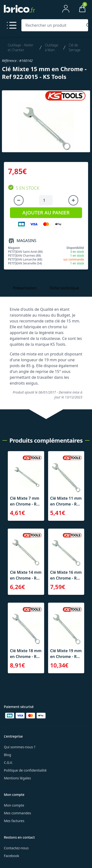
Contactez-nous (16, 848)
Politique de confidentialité (25, 770)
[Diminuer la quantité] (19, 200)
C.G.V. (8, 763)
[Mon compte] (66, 9)
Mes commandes (17, 813)
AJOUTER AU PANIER (46, 213)
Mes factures (14, 821)
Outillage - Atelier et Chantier (21, 47)
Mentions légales (17, 778)
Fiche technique (64, 288)
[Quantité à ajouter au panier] (46, 200)
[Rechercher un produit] (53, 25)
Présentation (25, 288)
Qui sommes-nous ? (20, 747)
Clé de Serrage (75, 47)
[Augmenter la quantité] (73, 200)
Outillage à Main (52, 47)
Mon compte (14, 805)
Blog (8, 755)
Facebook (12, 856)
